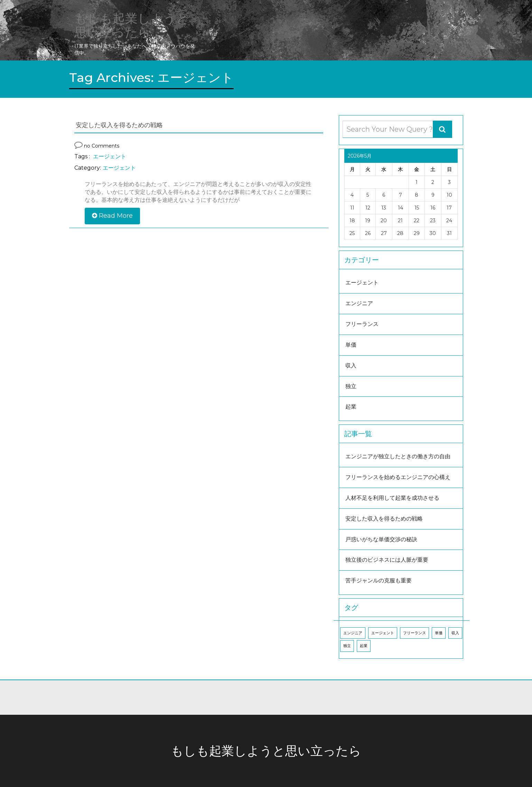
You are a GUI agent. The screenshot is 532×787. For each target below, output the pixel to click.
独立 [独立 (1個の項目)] (347, 646)
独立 (351, 386)
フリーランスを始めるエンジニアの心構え (398, 477)
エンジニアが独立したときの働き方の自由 (398, 456)
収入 (351, 366)
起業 (351, 407)
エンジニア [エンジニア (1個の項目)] (353, 633)
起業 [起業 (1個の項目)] (364, 646)
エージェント (110, 156)
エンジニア (359, 303)
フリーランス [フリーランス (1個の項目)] (414, 633)
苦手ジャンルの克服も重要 (379, 580)
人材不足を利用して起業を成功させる (392, 498)
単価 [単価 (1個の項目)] (439, 633)
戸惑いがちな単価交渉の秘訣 (381, 539)
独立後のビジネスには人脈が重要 (387, 560)
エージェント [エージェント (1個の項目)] (383, 633)
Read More (112, 216)
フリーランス (362, 324)
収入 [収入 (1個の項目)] (455, 633)
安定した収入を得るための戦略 (384, 519)
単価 (351, 345)
